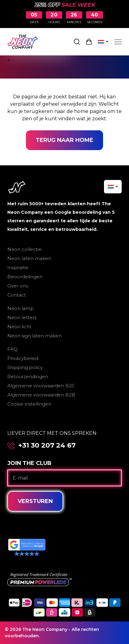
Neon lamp (21, 308)
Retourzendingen (28, 377)
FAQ (13, 349)
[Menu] (118, 42)
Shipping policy (25, 367)
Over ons (18, 286)
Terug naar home (64, 140)
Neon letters (22, 317)
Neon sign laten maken (34, 336)
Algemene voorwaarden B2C (41, 386)
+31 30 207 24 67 (47, 445)
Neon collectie (24, 249)
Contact (17, 295)
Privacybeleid (23, 358)
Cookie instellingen (29, 404)
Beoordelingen (25, 277)
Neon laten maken (29, 258)
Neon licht (19, 327)
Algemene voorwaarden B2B (41, 395)
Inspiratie (18, 267)
